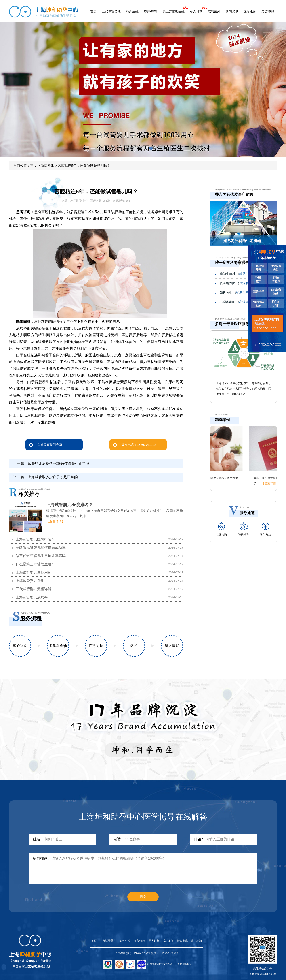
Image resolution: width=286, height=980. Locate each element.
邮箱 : (199, 839)
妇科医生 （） (242, 293)
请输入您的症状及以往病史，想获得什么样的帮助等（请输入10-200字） (154, 869)
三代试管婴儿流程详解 (34, 589)
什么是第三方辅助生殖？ (35, 564)
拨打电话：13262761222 (135, 445)
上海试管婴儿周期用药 (34, 572)
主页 (34, 165)
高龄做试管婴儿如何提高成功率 (41, 548)
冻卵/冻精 (151, 11)
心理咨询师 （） (243, 302)
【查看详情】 (55, 521)
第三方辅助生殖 (174, 11)
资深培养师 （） (242, 283)
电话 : (118, 839)
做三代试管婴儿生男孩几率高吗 (41, 556)
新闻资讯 (232, 11)
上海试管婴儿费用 (30, 581)
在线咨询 (221, 529)
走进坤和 (268, 11)
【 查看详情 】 (232, 483)
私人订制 (196, 11)
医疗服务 (250, 11)
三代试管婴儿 (111, 11)
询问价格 (266, 529)
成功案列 (214, 11)
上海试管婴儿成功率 (32, 597)
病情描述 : (41, 858)
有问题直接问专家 (46, 445)
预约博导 (244, 529)
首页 (93, 11)
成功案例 (168, 941)
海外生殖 (132, 11)
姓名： (38, 839)
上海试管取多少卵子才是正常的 (53, 477)
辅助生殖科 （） (243, 274)
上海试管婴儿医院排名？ (69, 505)
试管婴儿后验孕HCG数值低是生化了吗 (59, 464)
